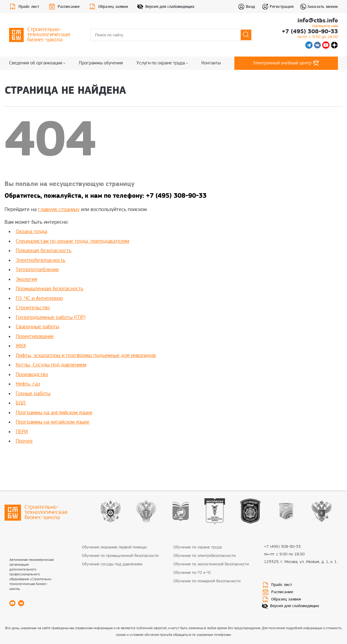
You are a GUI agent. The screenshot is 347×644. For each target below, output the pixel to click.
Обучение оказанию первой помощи (114, 547)
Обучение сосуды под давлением (112, 564)
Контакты (211, 63)
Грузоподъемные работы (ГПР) (51, 318)
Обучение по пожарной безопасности (207, 581)
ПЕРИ (22, 432)
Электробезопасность (40, 260)
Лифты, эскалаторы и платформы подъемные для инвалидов (86, 356)
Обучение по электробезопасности (204, 556)
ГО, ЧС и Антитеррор (39, 299)
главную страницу (59, 210)
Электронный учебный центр (286, 63)
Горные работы (33, 394)
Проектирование (35, 337)
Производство (32, 375)
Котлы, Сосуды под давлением (51, 365)
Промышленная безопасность (50, 289)
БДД (21, 403)
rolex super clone (120, 460)
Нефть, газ (28, 384)
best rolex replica (47, 460)
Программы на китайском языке (53, 422)
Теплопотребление (37, 270)
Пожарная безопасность (43, 251)
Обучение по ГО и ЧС (192, 573)
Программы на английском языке (54, 413)
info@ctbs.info (318, 24)
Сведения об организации (37, 63)
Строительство (33, 308)
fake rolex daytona (156, 460)
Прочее (24, 441)
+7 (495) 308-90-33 (310, 34)
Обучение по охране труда (198, 547)
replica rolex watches (197, 460)
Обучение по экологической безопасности (211, 564)
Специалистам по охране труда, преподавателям (72, 241)
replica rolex (17, 460)
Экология (26, 280)
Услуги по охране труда (162, 63)
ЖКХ (21, 346)
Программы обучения (101, 63)
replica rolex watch (84, 460)
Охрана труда (31, 232)
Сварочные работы (37, 327)
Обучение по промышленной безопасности (120, 556)
